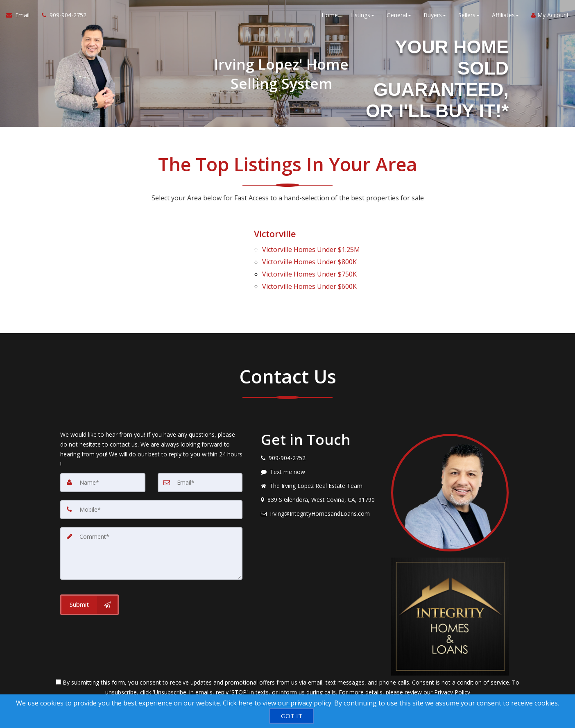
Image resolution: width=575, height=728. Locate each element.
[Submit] (89, 596)
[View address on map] (320, 492)
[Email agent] (320, 506)
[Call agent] (61, 16)
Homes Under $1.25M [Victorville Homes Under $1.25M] (311, 248)
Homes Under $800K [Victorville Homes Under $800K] (309, 259)
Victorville (276, 234)
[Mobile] (151, 502)
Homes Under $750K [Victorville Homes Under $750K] (309, 270)
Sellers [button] (469, 16)
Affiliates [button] (505, 16)
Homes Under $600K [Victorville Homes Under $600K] (309, 280)
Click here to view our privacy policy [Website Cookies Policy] (277, 703)
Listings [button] (362, 16)
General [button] (399, 16)
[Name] (103, 475)
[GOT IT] (292, 716)
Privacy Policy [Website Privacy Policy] (452, 685)
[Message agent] (320, 465)
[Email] (200, 475)
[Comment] (151, 546)
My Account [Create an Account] (550, 16)
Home (330, 16)
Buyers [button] (435, 16)
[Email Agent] (21, 16)
